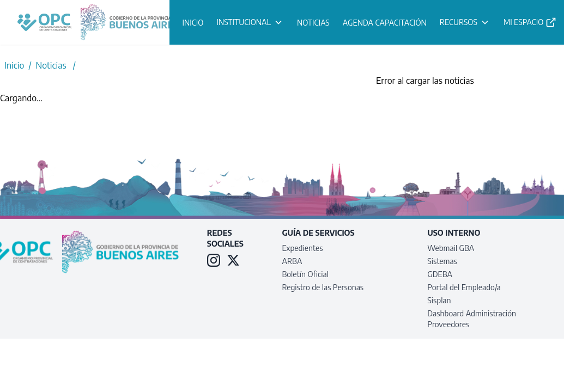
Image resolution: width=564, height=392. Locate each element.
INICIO (193, 23)
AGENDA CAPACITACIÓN (385, 23)
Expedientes (303, 248)
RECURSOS (465, 22)
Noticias (51, 65)
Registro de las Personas (323, 287)
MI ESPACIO (530, 22)
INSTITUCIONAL (250, 22)
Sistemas (442, 261)
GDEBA (440, 274)
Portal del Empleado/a (464, 287)
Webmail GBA (451, 248)
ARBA (292, 261)
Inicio (14, 65)
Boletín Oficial (305, 274)
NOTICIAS (313, 23)
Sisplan (439, 300)
